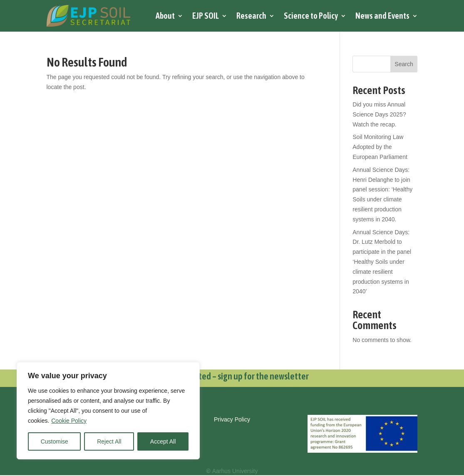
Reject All (109, 441)
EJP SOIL (206, 16)
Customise (55, 441)
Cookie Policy (69, 421)
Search (404, 64)
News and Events (382, 16)
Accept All (163, 441)
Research (251, 16)
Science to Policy (311, 16)
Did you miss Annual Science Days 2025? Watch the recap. (379, 114)
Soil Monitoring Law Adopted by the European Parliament (380, 147)
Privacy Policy (232, 419)
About (165, 16)
